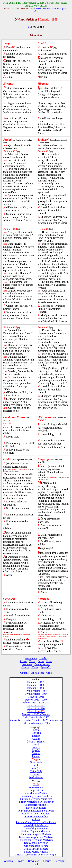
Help (36, 864)
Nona (49, 661)
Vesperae (27, 664)
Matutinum (31, 658)
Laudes (43, 658)
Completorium (42, 664)
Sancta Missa (37, 673)
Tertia (32, 661)
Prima (23, 661)
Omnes (25, 667)
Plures (35, 667)
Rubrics (47, 861)
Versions (8, 861)
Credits (20, 861)
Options (24, 673)
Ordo (49, 673)
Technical (60, 861)
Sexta (41, 661)
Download (34, 861)
